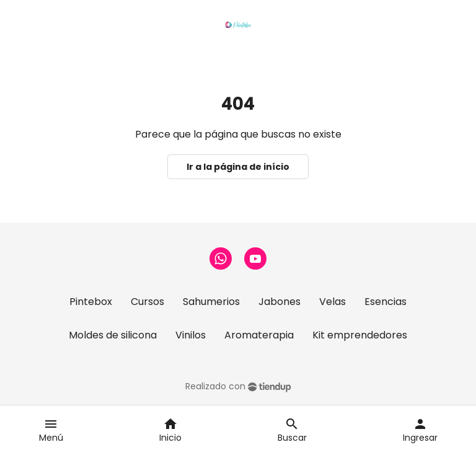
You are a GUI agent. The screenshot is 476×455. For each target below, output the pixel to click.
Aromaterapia (259, 335)
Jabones (280, 302)
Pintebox (91, 302)
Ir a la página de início (238, 167)
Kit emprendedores (360, 335)
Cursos (148, 302)
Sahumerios (211, 302)
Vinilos (191, 335)
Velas (333, 302)
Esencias (386, 302)
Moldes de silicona (113, 335)
